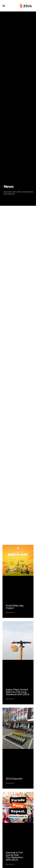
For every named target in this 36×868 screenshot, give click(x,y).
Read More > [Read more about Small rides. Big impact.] (10, 612)
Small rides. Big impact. (15, 607)
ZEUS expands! (14, 779)
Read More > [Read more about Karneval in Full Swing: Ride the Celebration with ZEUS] (10, 864)
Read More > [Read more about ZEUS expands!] (10, 783)
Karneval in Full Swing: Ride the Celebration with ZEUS (14, 856)
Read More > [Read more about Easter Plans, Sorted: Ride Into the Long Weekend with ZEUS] (10, 699)
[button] (4, 6)
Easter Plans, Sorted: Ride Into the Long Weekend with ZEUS (17, 692)
